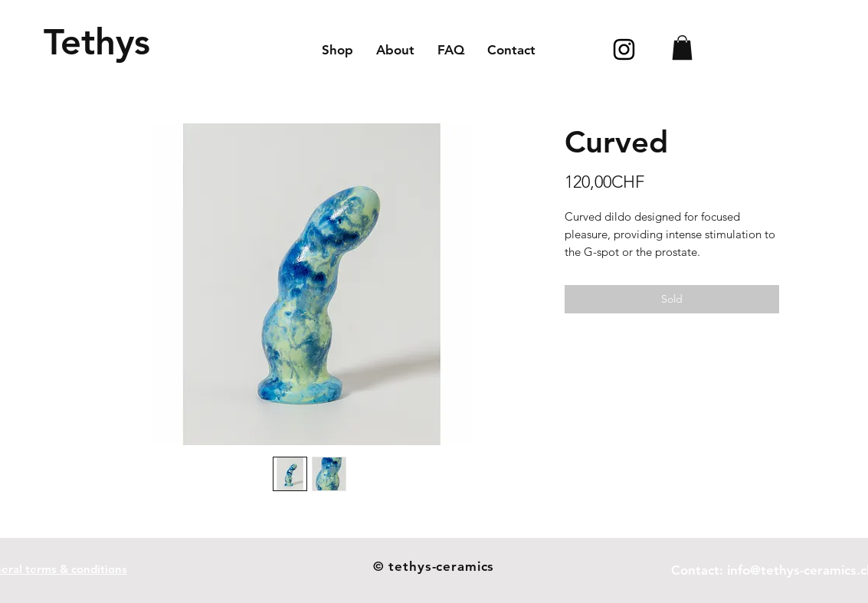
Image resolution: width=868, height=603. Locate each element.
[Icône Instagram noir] (624, 49)
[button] (682, 48)
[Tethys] (97, 42)
